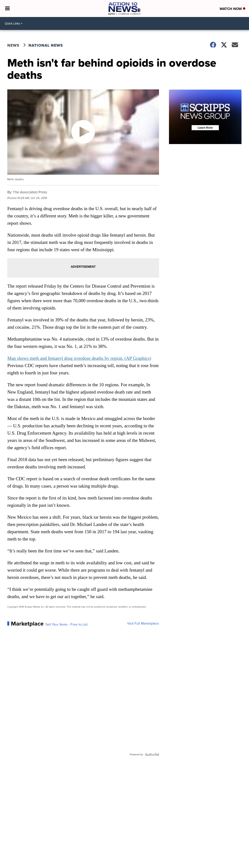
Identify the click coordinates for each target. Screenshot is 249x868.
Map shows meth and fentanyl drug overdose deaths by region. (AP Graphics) (79, 358)
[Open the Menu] (7, 9)
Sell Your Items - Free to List (67, 625)
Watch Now (232, 9)
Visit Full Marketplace (143, 624)
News (13, 45)
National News (46, 45)
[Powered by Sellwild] (152, 755)
